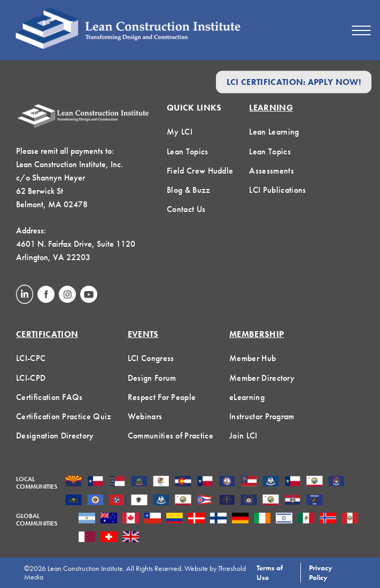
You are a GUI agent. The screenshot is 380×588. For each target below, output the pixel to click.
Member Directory (262, 378)
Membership (257, 334)
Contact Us (186, 209)
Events (143, 334)
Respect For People (162, 397)
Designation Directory (55, 436)
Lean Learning (274, 132)
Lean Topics (188, 151)
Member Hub (253, 358)
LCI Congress (151, 358)
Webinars (145, 416)
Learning (271, 108)
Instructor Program (262, 416)
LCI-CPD (31, 378)
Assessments (272, 171)
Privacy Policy (321, 573)
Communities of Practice (170, 436)
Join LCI (243, 436)
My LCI (180, 132)
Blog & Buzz (189, 190)
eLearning (247, 397)
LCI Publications (277, 190)
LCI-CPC (31, 358)
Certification (47, 334)
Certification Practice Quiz (64, 416)
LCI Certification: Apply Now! (294, 82)
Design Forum (152, 378)
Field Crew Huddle (200, 171)
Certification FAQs (49, 397)
